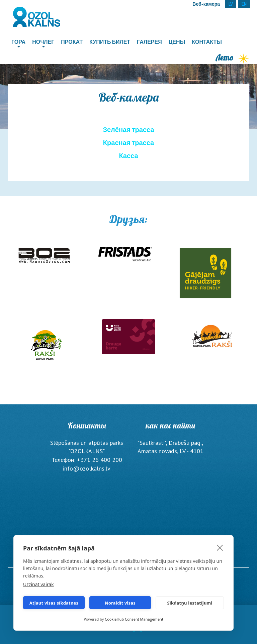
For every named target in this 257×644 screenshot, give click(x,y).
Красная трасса (128, 142)
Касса (128, 155)
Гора (18, 42)
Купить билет (110, 42)
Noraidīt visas (120, 603)
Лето (232, 57)
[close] (220, 547)
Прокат (72, 42)
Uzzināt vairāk (38, 584)
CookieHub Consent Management (134, 619)
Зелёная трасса (128, 129)
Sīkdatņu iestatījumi (190, 603)
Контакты (207, 42)
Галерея (149, 42)
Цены (177, 42)
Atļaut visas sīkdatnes (54, 603)
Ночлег (43, 42)
